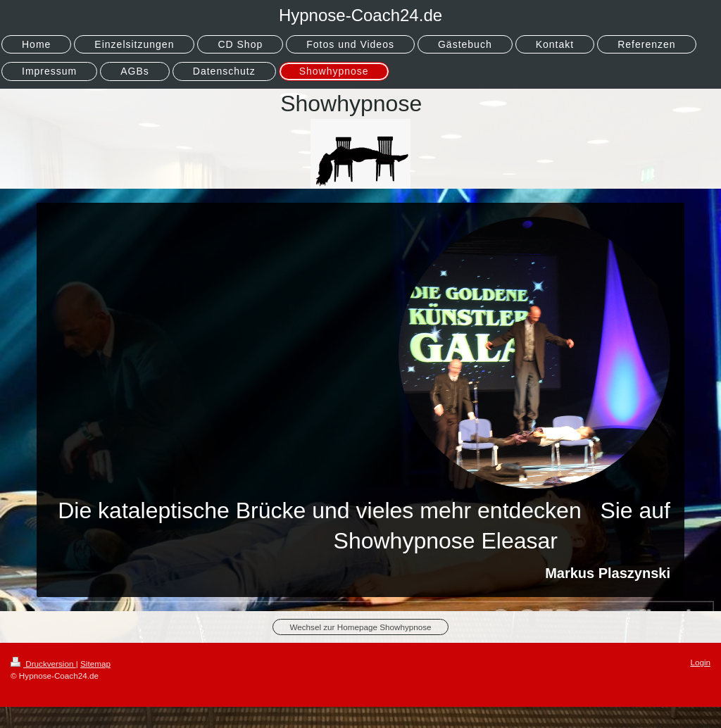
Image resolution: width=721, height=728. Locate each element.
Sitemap (95, 664)
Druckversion (43, 664)
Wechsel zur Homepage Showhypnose (360, 627)
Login (700, 662)
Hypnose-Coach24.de (360, 15)
